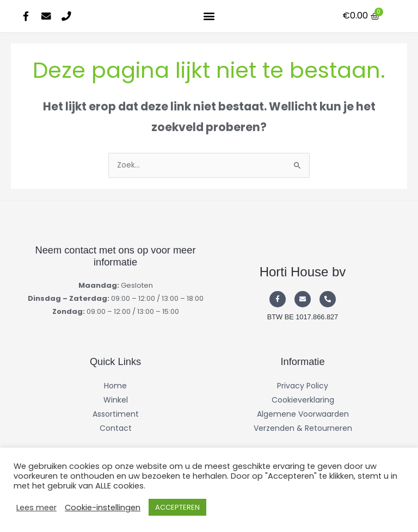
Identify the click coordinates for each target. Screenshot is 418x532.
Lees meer (36, 508)
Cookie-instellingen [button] (103, 508)
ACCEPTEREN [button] (177, 507)
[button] (209, 16)
